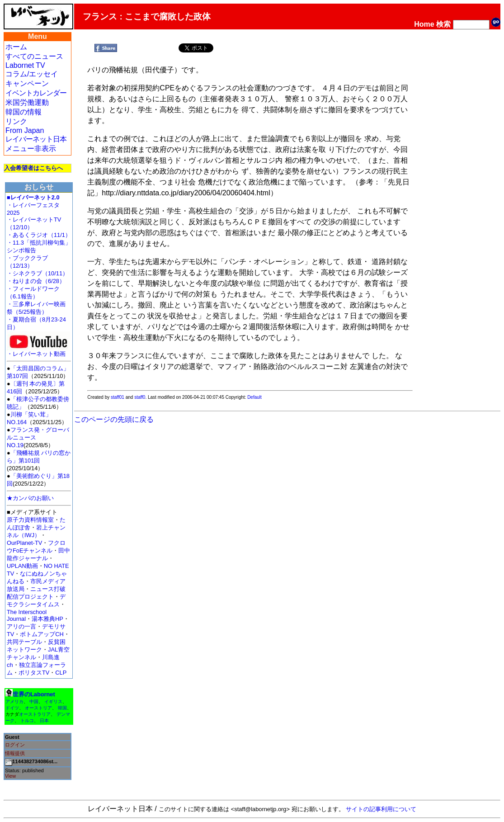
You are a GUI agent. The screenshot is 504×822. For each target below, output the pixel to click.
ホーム (16, 47)
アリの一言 (21, 626)
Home (424, 24)
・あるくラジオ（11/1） (39, 235)
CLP (61, 673)
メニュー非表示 (31, 149)
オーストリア (38, 708)
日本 (44, 720)
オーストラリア (35, 714)
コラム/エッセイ (32, 74)
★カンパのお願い (30, 498)
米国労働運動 (27, 102)
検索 (443, 24)
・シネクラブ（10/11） (38, 273)
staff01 (118, 397)
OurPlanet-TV (24, 543)
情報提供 (15, 753)
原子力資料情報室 (30, 520)
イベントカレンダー (36, 93)
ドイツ (12, 708)
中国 (34, 702)
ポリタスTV (34, 673)
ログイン (15, 745)
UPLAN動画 (22, 566)
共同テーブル (24, 642)
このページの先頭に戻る (114, 419)
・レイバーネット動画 (38, 351)
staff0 (140, 397)
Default (254, 397)
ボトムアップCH (42, 634)
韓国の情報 (24, 112)
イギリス (53, 702)
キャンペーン (27, 83)
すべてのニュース (34, 56)
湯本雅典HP (47, 619)
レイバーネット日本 (36, 139)
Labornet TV (25, 65)
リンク (16, 121)
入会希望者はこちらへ (33, 168)
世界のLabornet (34, 694)
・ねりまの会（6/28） (36, 281)
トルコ (27, 720)
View (10, 776)
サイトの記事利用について (381, 809)
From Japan (25, 130)
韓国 (62, 708)
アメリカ (14, 702)
